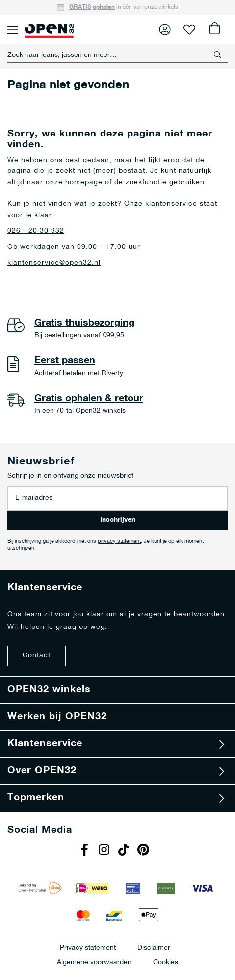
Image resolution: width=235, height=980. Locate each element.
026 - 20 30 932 (36, 231)
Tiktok (125, 851)
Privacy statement (88, 947)
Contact (37, 656)
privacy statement (119, 541)
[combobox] (117, 55)
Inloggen (165, 29)
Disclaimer (154, 947)
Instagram (105, 851)
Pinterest (145, 851)
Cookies (166, 962)
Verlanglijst (189, 29)
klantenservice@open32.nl (54, 263)
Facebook (86, 851)
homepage (84, 182)
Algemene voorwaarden (94, 962)
